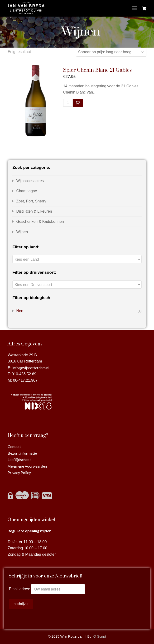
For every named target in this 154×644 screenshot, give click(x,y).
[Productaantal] (68, 103)
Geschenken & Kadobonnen (40, 221)
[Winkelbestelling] (111, 52)
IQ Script (99, 636)
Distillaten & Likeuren (34, 211)
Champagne (26, 191)
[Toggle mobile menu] (134, 8)
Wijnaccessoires (30, 181)
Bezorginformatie (22, 453)
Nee (20, 311)
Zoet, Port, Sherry (31, 201)
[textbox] (77, 259)
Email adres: (20, 589)
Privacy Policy (19, 472)
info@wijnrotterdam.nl (31, 368)
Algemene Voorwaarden (27, 466)
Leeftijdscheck (20, 459)
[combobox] (77, 259)
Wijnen (22, 232)
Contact (14, 446)
